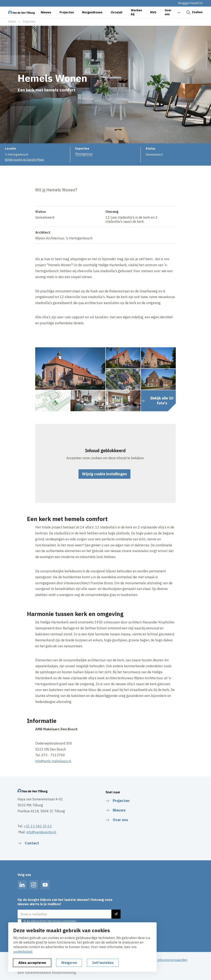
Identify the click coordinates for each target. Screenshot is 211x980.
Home (12, 22)
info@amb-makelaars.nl (53, 761)
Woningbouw (84, 154)
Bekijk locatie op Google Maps (25, 160)
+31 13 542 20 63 (38, 826)
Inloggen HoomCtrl (190, 3)
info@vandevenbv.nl (41, 832)
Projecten (29, 22)
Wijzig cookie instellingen (104, 474)
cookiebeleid (23, 952)
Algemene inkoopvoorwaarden (164, 960)
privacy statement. (65, 921)
